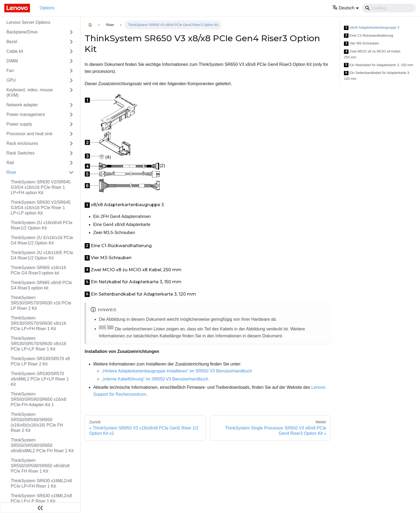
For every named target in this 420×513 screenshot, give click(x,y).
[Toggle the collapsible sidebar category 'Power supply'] (71, 124)
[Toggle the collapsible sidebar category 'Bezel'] (71, 42)
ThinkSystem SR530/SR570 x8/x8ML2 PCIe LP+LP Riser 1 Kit (40, 379)
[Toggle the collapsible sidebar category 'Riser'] (71, 172)
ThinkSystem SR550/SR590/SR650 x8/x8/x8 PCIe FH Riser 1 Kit (40, 466)
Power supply (19, 124)
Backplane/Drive (22, 32)
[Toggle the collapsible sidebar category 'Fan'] (71, 71)
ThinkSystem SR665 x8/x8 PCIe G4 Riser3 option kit (41, 285)
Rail (10, 163)
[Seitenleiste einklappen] (40, 508)
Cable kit (15, 51)
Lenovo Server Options (28, 22)
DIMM (12, 61)
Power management (26, 114)
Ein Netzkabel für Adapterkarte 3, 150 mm (378, 65)
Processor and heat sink (29, 134)
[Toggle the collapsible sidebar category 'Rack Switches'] (71, 153)
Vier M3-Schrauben (361, 44)
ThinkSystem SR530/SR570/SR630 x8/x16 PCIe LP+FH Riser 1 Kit (38, 323)
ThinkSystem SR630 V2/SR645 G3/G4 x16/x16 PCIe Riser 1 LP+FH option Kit (41, 187)
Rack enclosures (22, 143)
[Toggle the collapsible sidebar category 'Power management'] (71, 115)
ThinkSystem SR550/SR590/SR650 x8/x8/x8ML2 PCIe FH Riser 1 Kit (42, 445)
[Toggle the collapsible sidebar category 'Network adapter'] (71, 105)
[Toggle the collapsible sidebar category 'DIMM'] (71, 61)
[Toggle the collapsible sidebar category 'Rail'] (71, 163)
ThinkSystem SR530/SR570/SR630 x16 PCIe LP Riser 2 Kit (41, 303)
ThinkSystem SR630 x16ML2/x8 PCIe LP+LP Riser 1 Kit (41, 498)
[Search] (389, 8)
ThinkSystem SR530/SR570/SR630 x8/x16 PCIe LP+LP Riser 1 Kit (38, 344)
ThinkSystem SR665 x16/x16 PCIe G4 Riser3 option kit (38, 270)
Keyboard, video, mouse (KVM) (30, 93)
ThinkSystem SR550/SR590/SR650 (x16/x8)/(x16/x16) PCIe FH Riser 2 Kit (37, 422)
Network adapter (22, 105)
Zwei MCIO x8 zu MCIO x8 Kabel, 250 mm (372, 54)
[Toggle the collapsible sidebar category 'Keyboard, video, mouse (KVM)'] (71, 93)
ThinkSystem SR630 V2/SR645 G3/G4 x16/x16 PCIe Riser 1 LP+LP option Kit (41, 208)
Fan (10, 71)
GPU (11, 80)
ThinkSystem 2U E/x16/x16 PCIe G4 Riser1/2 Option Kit (42, 240)
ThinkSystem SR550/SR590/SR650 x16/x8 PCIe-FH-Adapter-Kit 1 (38, 399)
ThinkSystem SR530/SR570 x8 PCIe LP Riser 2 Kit (40, 361)
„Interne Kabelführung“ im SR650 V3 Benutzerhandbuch (155, 379)
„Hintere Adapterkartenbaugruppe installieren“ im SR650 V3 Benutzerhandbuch (177, 371)
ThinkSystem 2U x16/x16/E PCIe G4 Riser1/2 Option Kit (42, 255)
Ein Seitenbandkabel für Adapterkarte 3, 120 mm (377, 76)
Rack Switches (20, 153)
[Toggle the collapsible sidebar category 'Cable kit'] (71, 51)
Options (47, 8)
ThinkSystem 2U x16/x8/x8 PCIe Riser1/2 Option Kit (42, 225)
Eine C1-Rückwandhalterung (369, 36)
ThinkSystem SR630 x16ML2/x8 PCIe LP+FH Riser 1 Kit (41, 483)
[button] (346, 8)
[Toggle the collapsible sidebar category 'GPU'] (71, 80)
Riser (11, 172)
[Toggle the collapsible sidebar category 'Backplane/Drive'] (71, 32)
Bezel (12, 42)
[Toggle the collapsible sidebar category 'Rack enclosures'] (71, 144)
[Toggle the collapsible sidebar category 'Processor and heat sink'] (71, 134)
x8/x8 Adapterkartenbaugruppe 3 (372, 28)
